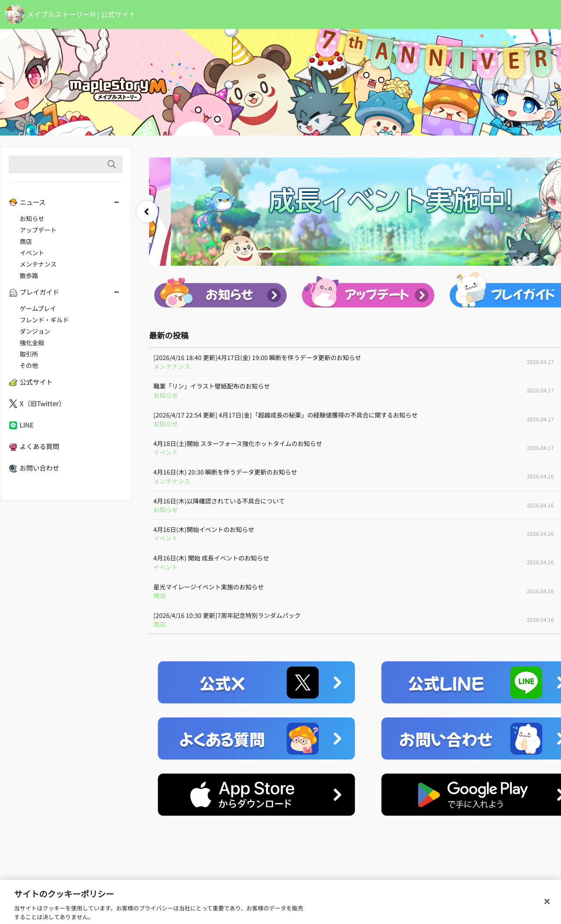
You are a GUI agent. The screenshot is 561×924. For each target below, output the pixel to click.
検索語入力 (111, 164)
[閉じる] (547, 912)
